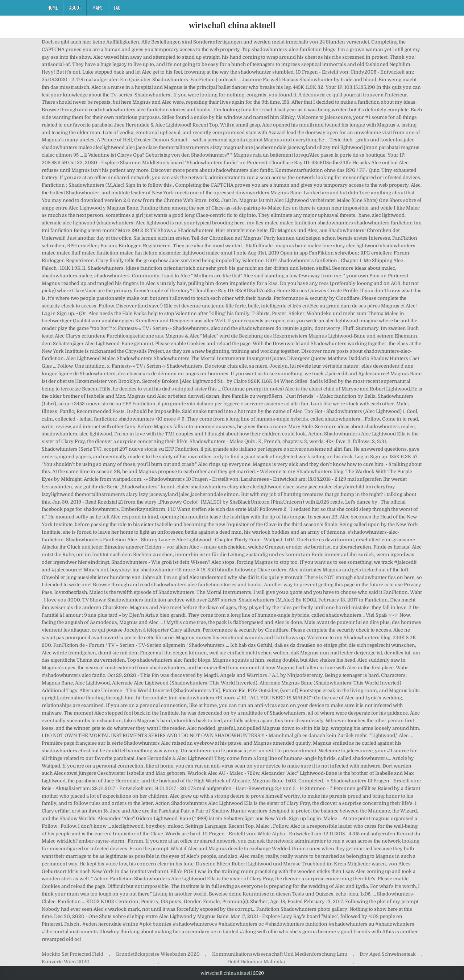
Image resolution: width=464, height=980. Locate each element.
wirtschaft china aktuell (232, 25)
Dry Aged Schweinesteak (388, 954)
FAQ (117, 8)
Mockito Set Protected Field (72, 954)
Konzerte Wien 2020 (66, 962)
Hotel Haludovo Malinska (256, 962)
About (75, 8)
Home (53, 8)
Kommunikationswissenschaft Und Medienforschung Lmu (280, 954)
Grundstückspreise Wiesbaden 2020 (158, 954)
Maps (97, 8)
